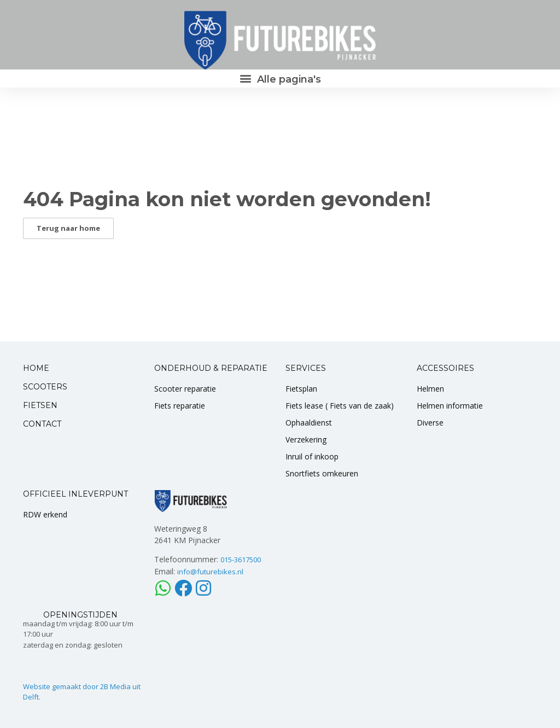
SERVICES (306, 368)
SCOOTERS (45, 387)
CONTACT (42, 424)
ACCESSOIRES (445, 368)
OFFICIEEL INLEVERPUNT (75, 494)
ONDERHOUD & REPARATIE (211, 368)
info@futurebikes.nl (210, 572)
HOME (36, 368)
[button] (280, 78)
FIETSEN (40, 405)
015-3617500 (241, 560)
